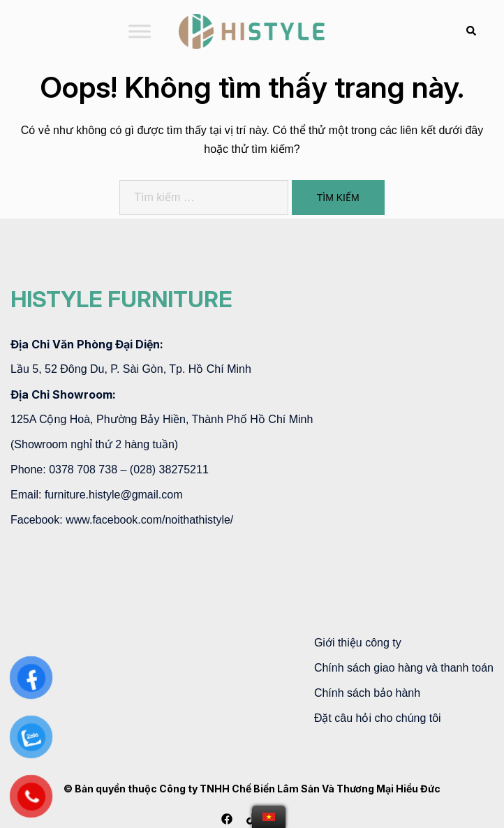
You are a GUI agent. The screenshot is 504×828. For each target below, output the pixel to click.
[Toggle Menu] (140, 31)
